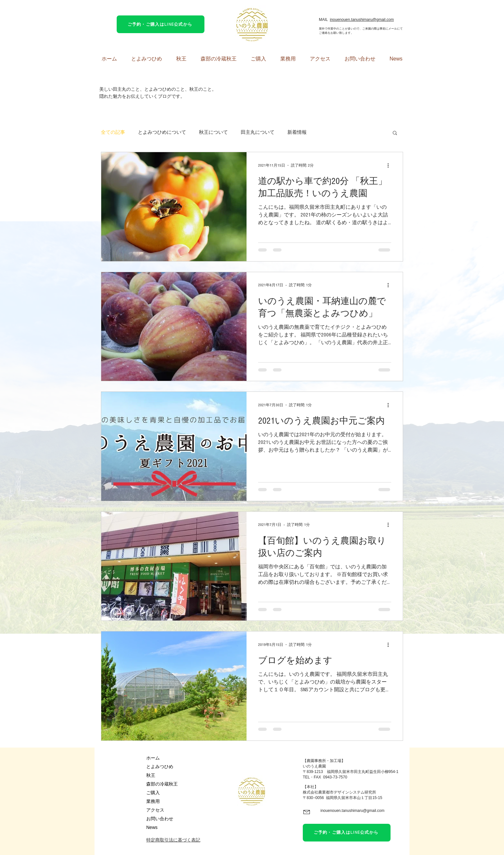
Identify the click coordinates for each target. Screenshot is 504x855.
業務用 (153, 801)
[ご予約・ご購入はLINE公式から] (161, 24)
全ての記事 (113, 132)
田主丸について (258, 132)
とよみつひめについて (162, 132)
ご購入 (153, 793)
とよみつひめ (160, 767)
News (152, 827)
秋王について (213, 132)
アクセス (155, 810)
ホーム (153, 758)
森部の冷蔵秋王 (162, 784)
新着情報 (297, 132)
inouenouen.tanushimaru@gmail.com (362, 20)
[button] (395, 133)
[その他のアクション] (390, 165)
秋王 (151, 775)
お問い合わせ (160, 819)
